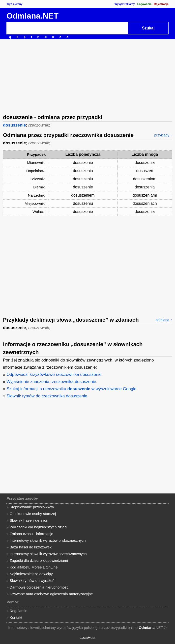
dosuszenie (15, 125)
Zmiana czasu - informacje (31, 534)
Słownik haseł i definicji (29, 520)
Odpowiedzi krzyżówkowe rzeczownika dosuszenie (54, 374)
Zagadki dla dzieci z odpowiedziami (39, 560)
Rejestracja (161, 4)
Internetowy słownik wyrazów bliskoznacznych (48, 540)
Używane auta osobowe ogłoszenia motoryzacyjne (51, 594)
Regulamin (19, 611)
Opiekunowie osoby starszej (33, 514)
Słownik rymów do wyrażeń (32, 580)
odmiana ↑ (164, 320)
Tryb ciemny (14, 4)
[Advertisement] (87, 76)
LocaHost (87, 637)
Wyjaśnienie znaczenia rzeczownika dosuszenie (51, 382)
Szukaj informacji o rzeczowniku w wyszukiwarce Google (71, 389)
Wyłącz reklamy (125, 4)
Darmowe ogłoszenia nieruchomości (40, 587)
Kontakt (16, 617)
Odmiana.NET (32, 16)
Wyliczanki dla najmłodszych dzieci (38, 527)
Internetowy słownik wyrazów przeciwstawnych (48, 554)
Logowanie (144, 4)
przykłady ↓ (163, 135)
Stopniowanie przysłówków (32, 507)
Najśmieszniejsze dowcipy (31, 574)
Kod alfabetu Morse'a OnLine (34, 567)
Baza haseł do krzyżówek (31, 547)
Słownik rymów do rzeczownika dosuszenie (47, 396)
